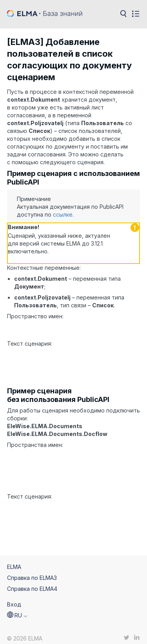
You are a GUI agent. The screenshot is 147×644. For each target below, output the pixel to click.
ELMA (14, 561)
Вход (14, 598)
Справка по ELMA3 (32, 572)
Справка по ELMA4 (32, 583)
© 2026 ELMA (25, 633)
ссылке (63, 214)
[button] (17, 610)
